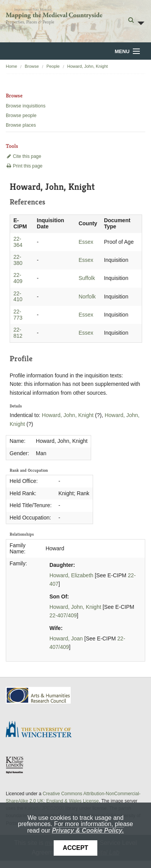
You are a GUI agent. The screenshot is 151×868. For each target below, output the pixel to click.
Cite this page (24, 156)
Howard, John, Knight (87, 66)
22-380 (18, 260)
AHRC (39, 695)
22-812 (18, 333)
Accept (76, 848)
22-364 (18, 242)
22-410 (18, 297)
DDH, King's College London (15, 765)
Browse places (21, 125)
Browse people (21, 116)
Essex (86, 242)
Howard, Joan (66, 638)
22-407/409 (63, 615)
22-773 (18, 315)
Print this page (24, 166)
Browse (32, 66)
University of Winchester (42, 730)
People (53, 66)
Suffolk (87, 278)
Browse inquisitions (26, 106)
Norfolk (87, 297)
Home (11, 66)
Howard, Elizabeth (71, 575)
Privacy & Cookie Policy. (88, 830)
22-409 (18, 278)
